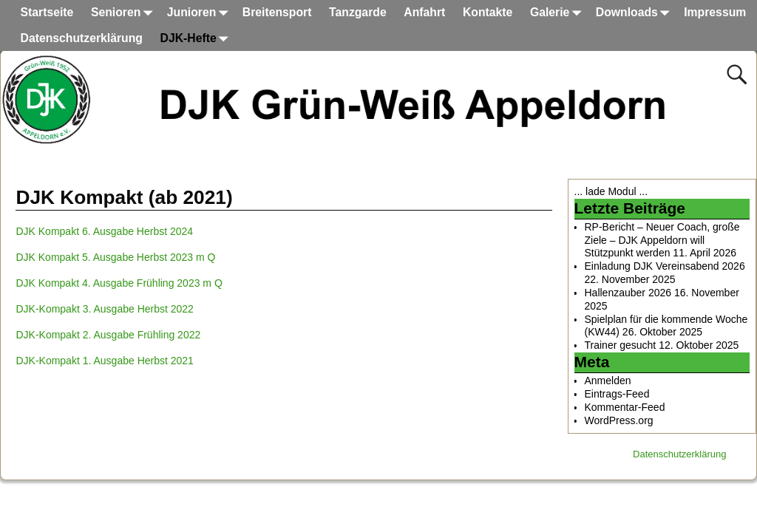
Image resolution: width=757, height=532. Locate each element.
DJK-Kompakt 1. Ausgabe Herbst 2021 (104, 361)
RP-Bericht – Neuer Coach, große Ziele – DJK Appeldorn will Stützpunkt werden (662, 240)
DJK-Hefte (197, 39)
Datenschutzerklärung (82, 38)
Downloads (636, 13)
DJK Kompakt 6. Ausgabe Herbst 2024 (104, 231)
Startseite (47, 12)
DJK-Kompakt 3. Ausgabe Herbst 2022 (104, 309)
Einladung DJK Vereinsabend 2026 (665, 266)
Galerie (559, 13)
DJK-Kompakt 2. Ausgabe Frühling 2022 (108, 335)
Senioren (125, 13)
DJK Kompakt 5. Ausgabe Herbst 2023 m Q (115, 257)
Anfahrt (424, 12)
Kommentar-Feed (625, 407)
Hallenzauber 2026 (628, 293)
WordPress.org (619, 420)
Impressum (715, 12)
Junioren (200, 13)
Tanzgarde (358, 12)
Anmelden (608, 381)
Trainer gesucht (621, 345)
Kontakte (488, 12)
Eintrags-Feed (617, 394)
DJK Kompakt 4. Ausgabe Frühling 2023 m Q (119, 283)
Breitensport (277, 12)
